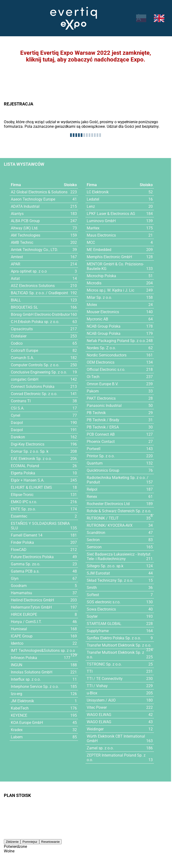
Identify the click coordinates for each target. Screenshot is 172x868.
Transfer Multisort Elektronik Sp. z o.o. (119, 645)
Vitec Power (97, 707)
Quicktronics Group (103, 470)
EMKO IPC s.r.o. (24, 502)
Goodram (19, 586)
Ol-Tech (93, 377)
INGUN (17, 665)
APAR (16, 264)
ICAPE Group (22, 636)
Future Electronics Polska (33, 557)
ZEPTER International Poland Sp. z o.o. (120, 755)
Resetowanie (50, 840)
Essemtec (19, 516)
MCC (91, 242)
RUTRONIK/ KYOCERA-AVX (110, 525)
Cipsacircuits (22, 329)
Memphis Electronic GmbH (110, 257)
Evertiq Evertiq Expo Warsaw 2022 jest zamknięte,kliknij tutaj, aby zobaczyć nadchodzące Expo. (86, 56)
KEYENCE (19, 715)
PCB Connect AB (101, 434)
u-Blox (92, 693)
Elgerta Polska (23, 473)
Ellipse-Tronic (22, 495)
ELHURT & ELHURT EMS (31, 487)
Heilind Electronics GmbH (33, 600)
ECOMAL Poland (25, 466)
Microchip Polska (102, 276)
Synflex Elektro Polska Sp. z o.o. (114, 638)
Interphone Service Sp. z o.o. (35, 687)
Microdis (94, 283)
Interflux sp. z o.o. (26, 679)
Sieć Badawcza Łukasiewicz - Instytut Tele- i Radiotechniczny (119, 556)
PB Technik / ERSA (103, 427)
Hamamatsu (21, 593)
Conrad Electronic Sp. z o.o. (34, 394)
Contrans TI (21, 401)
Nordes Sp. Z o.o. (101, 348)
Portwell (94, 449)
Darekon (18, 437)
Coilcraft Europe (25, 351)
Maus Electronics (102, 235)
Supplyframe (98, 631)
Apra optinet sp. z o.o (29, 271)
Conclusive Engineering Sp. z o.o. (39, 372)
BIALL (16, 300)
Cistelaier (19, 336)
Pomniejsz (30, 840)
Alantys (17, 214)
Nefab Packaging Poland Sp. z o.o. (116, 341)
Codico (17, 343)
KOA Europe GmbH (27, 723)
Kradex (17, 730)
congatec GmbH (25, 379)
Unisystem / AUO (101, 700)
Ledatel (93, 199)
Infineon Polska (24, 658)
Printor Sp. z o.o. (101, 456)
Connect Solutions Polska (33, 387)
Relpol (92, 489)
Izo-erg (17, 694)
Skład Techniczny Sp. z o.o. (110, 580)
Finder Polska (23, 542)
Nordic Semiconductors (107, 355)
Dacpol (17, 423)
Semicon (94, 547)
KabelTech (20, 708)
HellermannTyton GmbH (31, 607)
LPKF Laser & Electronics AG (111, 214)
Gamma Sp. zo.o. (26, 564)
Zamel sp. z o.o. (100, 748)
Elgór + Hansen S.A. (28, 480)
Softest (93, 595)
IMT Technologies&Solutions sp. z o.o (43, 651)
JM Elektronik (23, 701)
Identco (17, 643)
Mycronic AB (98, 319)
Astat (15, 278)
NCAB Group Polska (104, 326)
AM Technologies (26, 235)
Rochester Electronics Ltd (109, 504)
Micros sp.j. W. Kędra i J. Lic (111, 290)
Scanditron (96, 533)
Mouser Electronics (103, 312)
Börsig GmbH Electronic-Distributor (41, 315)
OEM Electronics (101, 362)
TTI (90, 671)
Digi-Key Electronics (28, 444)
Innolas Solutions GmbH (32, 672)
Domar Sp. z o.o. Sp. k (30, 451)
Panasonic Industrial (104, 406)
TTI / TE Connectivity (105, 679)
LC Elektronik (98, 192)
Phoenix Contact (101, 442)
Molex (92, 305)
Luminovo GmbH (101, 221)
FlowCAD (19, 550)
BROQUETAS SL (24, 307)
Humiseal (19, 629)
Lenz (91, 206)
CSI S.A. (18, 408)
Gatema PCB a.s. (25, 571)
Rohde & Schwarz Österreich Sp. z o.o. (119, 511)
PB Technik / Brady (103, 420)
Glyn (15, 578)
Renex (92, 497)
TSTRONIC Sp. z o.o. (104, 664)
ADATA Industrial (25, 206)
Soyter (92, 616)
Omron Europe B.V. (103, 384)
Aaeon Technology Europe (33, 199)
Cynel (16, 415)
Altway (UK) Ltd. (25, 228)
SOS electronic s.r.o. (104, 602)
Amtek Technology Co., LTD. (35, 250)
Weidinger (95, 729)
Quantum (95, 463)
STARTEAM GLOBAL (104, 624)
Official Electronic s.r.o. (106, 370)
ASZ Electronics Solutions (33, 286)
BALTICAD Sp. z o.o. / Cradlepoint (40, 293)
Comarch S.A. (23, 358)
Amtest (17, 257)
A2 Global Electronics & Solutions (39, 192)
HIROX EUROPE (24, 614)
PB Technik (96, 413)
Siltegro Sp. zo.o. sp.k (105, 566)
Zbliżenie (12, 840)
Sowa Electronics (101, 609)
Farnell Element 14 (27, 535)
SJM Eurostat (98, 573)
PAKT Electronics (101, 398)
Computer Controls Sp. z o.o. (35, 365)
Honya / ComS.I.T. (26, 622)
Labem (17, 737)
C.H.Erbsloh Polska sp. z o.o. (35, 322)
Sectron (93, 540)
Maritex (93, 228)
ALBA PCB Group (25, 221)
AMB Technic (22, 242)
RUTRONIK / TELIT (103, 518)
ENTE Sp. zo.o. (23, 509)
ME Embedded (99, 250)
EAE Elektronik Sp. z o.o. (32, 459)
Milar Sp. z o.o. (99, 297)
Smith (92, 588)
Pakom (93, 391)
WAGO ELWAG (99, 715)
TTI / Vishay (97, 686)
